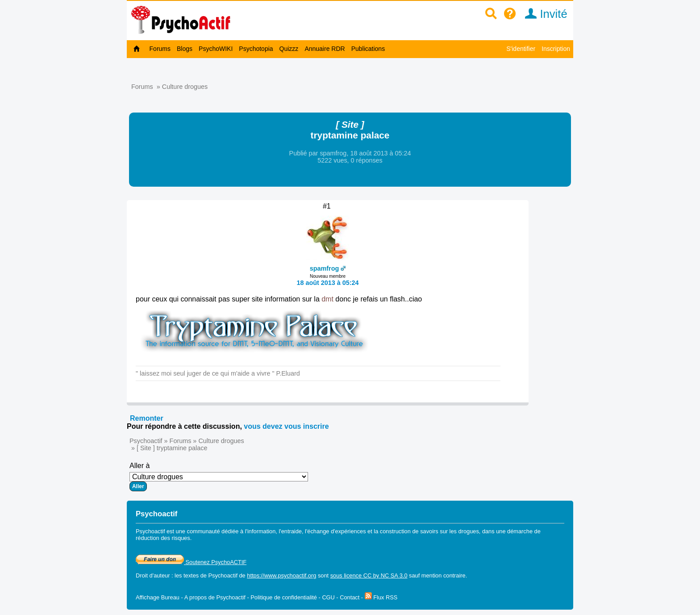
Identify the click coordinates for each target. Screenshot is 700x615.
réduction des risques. (164, 538)
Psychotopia (256, 49)
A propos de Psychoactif (215, 597)
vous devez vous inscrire (286, 426)
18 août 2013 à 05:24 (327, 283)
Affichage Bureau (158, 597)
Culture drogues (185, 87)
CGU (328, 597)
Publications (368, 49)
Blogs (185, 49)
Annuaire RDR (325, 49)
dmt (327, 299)
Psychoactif (146, 441)
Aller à (219, 477)
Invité (543, 14)
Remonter (147, 418)
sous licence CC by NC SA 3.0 (369, 575)
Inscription (556, 49)
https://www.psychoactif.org (281, 575)
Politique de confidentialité (284, 597)
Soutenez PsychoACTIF (191, 562)
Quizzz (289, 49)
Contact (350, 597)
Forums (160, 49)
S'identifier (521, 49)
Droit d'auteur (153, 575)
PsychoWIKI (216, 49)
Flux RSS (381, 597)
